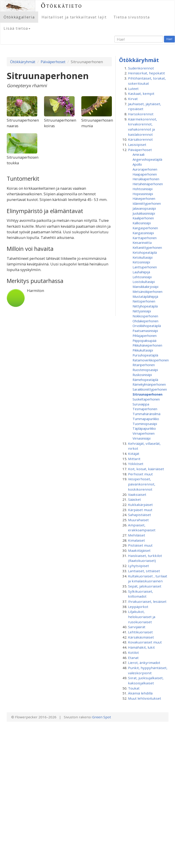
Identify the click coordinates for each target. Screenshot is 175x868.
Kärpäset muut (140, 510)
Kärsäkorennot (140, 139)
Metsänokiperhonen (147, 292)
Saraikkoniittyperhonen (150, 389)
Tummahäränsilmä (146, 414)
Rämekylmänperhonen (149, 384)
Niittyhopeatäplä (145, 306)
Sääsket (134, 499)
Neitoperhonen (144, 301)
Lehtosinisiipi (142, 277)
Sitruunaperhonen (147, 394)
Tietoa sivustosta (132, 17)
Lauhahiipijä (141, 272)
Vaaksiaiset (137, 494)
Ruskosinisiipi (142, 375)
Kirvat (133, 99)
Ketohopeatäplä (145, 252)
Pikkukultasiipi (143, 350)
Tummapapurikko (146, 419)
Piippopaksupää (144, 341)
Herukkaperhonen (146, 179)
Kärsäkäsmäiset (141, 637)
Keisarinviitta (142, 243)
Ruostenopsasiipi (145, 370)
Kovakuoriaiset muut (145, 642)
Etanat (133, 658)
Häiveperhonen (144, 198)
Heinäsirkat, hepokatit (146, 73)
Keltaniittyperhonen (147, 247)
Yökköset (136, 464)
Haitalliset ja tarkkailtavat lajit (74, 17)
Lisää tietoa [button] (17, 28)
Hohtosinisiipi (143, 189)
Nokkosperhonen (145, 316)
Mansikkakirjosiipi (145, 287)
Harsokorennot (141, 114)
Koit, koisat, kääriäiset (146, 469)
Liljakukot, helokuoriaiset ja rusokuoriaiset (142, 617)
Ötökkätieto (62, 6)
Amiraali (138, 154)
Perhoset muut (140, 474)
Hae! (169, 39)
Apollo (137, 164)
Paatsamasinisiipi (145, 331)
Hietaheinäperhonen (148, 184)
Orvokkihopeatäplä (147, 326)
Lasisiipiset (137, 145)
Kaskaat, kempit (141, 93)
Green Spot (102, 717)
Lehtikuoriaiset (140, 632)
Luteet (133, 89)
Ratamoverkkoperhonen (151, 360)
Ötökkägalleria (19, 17)
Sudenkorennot (141, 68)
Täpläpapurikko (144, 428)
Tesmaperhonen (145, 409)
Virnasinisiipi (142, 438)
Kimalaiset (136, 540)
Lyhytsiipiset (138, 566)
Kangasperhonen (145, 228)
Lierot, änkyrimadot (144, 663)
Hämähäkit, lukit (141, 647)
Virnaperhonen (144, 433)
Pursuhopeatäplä (145, 355)
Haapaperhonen (145, 174)
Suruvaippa (141, 404)
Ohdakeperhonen (145, 321)
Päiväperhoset (53, 62)
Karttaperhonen (145, 238)
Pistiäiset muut (140, 545)
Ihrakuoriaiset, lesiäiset (147, 601)
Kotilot (133, 652)
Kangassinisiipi (143, 233)
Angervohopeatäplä (147, 159)
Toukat (134, 688)
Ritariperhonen (144, 365)
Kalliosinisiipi (142, 223)
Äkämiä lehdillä (140, 693)
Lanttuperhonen (145, 267)
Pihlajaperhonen (145, 336)
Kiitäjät (134, 454)
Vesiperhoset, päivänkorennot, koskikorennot (142, 484)
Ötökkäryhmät (23, 62)
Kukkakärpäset (140, 505)
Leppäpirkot (138, 607)
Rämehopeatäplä (145, 380)
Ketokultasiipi (143, 257)
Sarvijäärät (137, 627)
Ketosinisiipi (141, 262)
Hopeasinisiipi (143, 194)
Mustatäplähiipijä (145, 296)
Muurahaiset (138, 520)
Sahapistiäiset (140, 515)
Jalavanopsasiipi (144, 208)
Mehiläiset (137, 535)
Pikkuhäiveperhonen (147, 345)
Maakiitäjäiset (139, 550)
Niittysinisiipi (142, 311)
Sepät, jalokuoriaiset (145, 586)
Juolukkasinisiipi (144, 213)
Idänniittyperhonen (147, 203)
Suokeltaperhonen (146, 399)
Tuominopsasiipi (145, 424)
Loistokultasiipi (144, 282)
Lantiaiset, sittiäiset (144, 571)
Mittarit (134, 459)
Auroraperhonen (145, 169)
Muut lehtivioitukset (145, 698)
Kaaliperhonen (143, 218)
